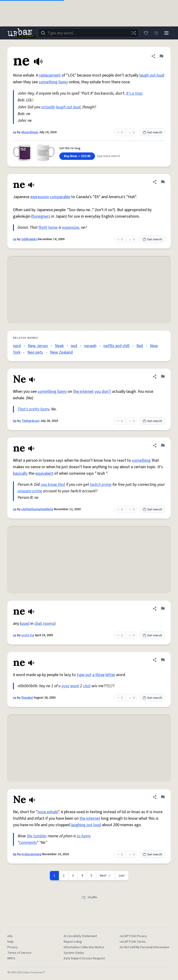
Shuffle (89, 897)
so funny (84, 836)
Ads (10, 936)
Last (122, 876)
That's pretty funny (33, 409)
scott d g (28, 635)
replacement (50, 75)
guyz (65, 686)
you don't (103, 392)
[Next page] (106, 876)
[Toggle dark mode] (156, 33)
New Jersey (38, 346)
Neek (59, 346)
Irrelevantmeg (32, 854)
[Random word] (133, 33)
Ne (15, 421)
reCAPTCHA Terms (133, 942)
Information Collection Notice (84, 947)
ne (15, 132)
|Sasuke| (27, 698)
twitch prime (101, 485)
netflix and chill (116, 346)
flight (43, 227)
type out (84, 675)
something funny (53, 82)
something (141, 460)
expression (40, 197)
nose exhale (48, 812)
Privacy (13, 947)
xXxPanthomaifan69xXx (37, 509)
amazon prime (30, 491)
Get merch (152, 132)
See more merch (108, 156)
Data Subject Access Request (84, 958)
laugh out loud (152, 75)
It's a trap (134, 93)
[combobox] (89, 33)
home (53, 227)
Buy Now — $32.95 (77, 156)
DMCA (11, 958)
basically (20, 473)
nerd (17, 346)
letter (110, 675)
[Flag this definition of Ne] (163, 377)
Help (11, 942)
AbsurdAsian (30, 132)
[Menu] (166, 33)
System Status (74, 953)
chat (87, 686)
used (25, 624)
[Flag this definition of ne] (161, 56)
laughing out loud (86, 825)
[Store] (146, 33)
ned (74, 346)
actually (48, 107)
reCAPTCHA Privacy (133, 936)
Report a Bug (73, 942)
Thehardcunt (31, 421)
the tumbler (37, 836)
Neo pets (35, 352)
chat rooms (44, 624)
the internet (83, 392)
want (75, 686)
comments (28, 843)
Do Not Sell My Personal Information (145, 947)
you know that (53, 485)
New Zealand (61, 352)
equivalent (44, 473)
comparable (60, 197)
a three (98, 675)
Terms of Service (19, 953)
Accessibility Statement (80, 936)
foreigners (41, 216)
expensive (71, 227)
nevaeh (90, 346)
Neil (140, 346)
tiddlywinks (29, 239)
